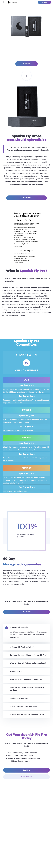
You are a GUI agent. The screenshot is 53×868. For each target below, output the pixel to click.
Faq (26, 849)
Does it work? (26, 831)
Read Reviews (27, 777)
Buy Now (44, 2)
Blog (27, 840)
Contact (26, 844)
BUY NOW (27, 64)
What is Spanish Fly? (26, 826)
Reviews (26, 835)
